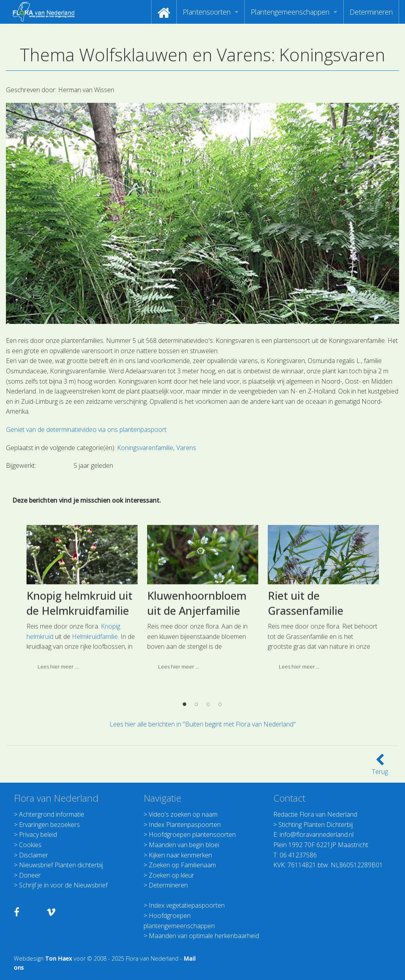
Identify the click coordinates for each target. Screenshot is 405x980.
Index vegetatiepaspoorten (187, 905)
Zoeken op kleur (171, 875)
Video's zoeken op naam (183, 814)
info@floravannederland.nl (317, 834)
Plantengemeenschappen (290, 12)
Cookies (30, 845)
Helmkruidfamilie (95, 685)
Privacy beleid (38, 834)
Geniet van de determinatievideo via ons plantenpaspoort (86, 429)
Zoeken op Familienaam (182, 865)
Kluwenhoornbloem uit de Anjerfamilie (197, 651)
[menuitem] (164, 12)
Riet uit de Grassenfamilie (306, 651)
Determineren (371, 12)
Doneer (30, 875)
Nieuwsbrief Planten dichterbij (61, 865)
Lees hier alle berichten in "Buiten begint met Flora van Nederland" (203, 724)
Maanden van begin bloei (184, 845)
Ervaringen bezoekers (49, 825)
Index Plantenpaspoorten (185, 825)
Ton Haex (59, 958)
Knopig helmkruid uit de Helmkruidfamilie (79, 651)
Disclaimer (34, 855)
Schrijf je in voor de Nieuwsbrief (63, 885)
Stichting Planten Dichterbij (316, 825)
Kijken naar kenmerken (180, 855)
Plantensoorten (207, 12)
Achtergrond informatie (52, 814)
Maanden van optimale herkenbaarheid (204, 936)
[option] (82, 649)
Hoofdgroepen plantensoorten (192, 834)
